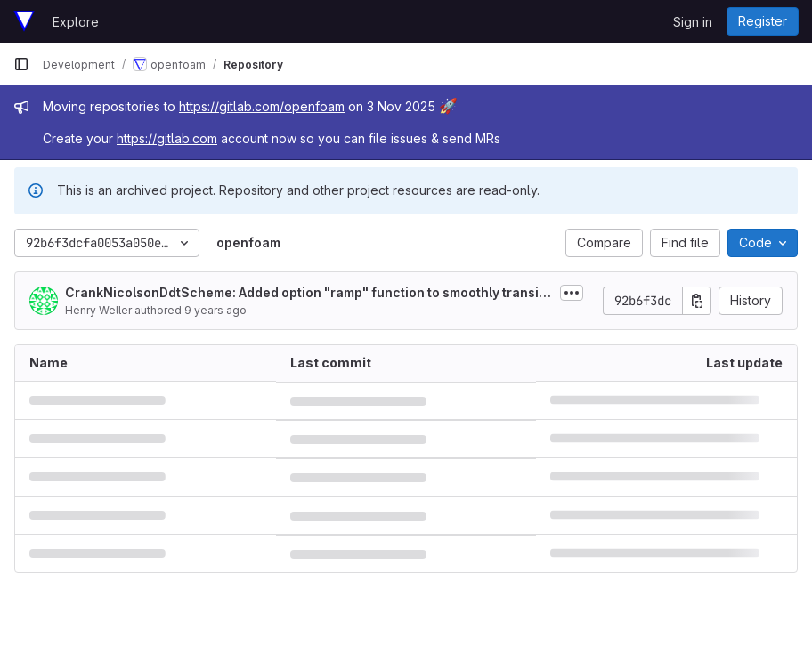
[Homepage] (24, 21)
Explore (76, 22)
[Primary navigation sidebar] (21, 64)
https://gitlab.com (167, 138)
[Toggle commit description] (572, 293)
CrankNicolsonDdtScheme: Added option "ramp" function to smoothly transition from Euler (306, 293)
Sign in (693, 22)
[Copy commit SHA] (697, 301)
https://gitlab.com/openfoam (262, 106)
